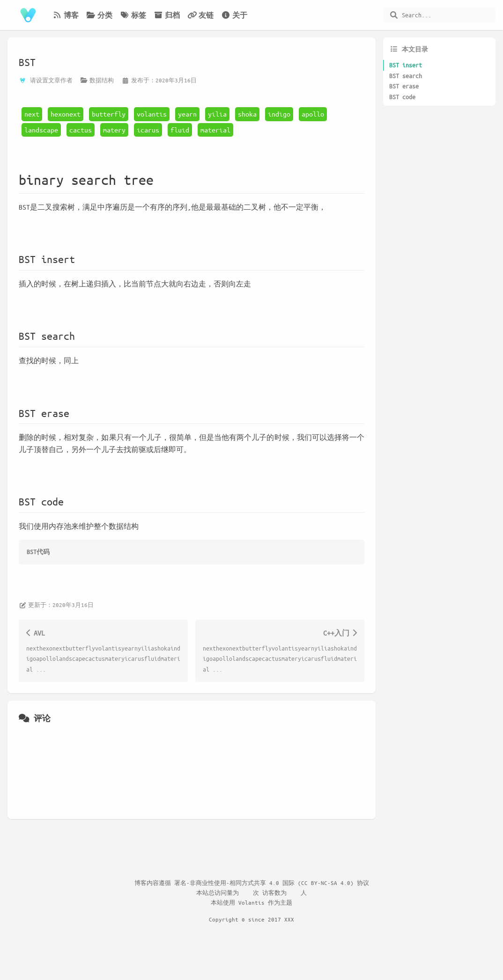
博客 (66, 15)
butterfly (109, 114)
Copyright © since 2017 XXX (251, 919)
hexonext (66, 114)
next (32, 114)
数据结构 (102, 80)
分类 (99, 15)
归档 (167, 15)
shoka (247, 114)
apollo (313, 114)
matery (114, 130)
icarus (148, 130)
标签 (133, 15)
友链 (200, 15)
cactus (81, 130)
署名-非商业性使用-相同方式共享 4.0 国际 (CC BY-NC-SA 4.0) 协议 (272, 883)
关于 (234, 15)
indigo (279, 114)
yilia (217, 114)
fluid (180, 130)
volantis (152, 114)
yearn (187, 114)
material (215, 130)
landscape (41, 130)
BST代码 (38, 552)
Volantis (251, 902)
